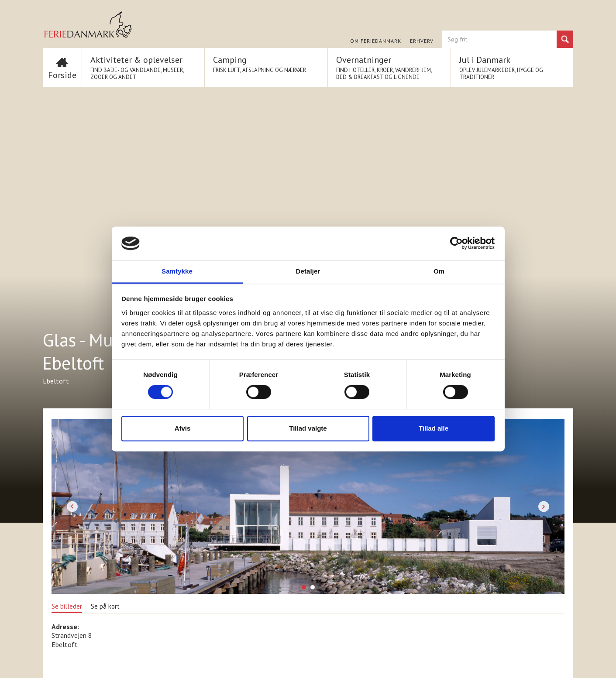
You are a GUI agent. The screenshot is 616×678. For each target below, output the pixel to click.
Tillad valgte (308, 428)
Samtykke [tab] (177, 271)
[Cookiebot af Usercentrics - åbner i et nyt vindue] (456, 243)
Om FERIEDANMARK (376, 41)
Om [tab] (439, 271)
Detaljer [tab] (308, 271)
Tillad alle (434, 428)
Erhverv (422, 41)
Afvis (183, 428)
